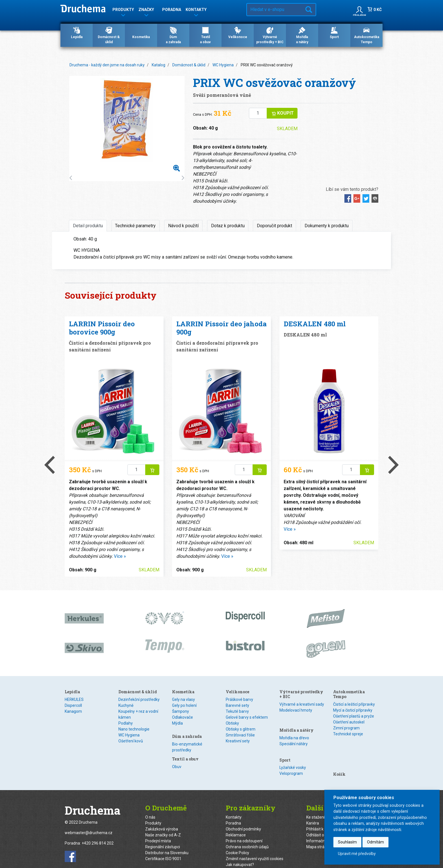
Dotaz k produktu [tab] (228, 226)
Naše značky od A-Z (163, 826)
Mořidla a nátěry (297, 720)
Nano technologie (134, 729)
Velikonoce (238, 32)
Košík (339, 744)
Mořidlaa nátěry (302, 35)
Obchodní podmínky (243, 820)
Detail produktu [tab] (88, 226)
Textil (231, 705)
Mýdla (177, 723)
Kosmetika (141, 32)
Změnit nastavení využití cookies (255, 849)
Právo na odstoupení (244, 832)
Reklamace (236, 826)
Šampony (181, 711)
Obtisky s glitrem (241, 753)
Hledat (309, 10)
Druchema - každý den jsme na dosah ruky (107, 65)
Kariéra (313, 814)
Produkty (153, 814)
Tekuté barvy (237, 735)
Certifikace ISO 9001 (163, 849)
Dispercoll (73, 705)
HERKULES (74, 699)
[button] (359, 10)
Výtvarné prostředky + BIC (270, 35)
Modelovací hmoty (296, 710)
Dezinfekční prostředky (139, 699)
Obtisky (232, 747)
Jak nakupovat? (240, 855)
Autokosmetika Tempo (367, 35)
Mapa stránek (319, 838)
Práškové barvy (239, 723)
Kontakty (234, 808)
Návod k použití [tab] (183, 226)
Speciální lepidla (79, 717)
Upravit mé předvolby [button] (357, 854)
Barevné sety (237, 729)
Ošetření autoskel (349, 722)
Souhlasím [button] (347, 842)
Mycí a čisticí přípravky (353, 710)
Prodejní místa (158, 832)
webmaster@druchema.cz (89, 824)
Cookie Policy (237, 843)
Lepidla (77, 32)
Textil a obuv (239, 692)
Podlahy (126, 723)
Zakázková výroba (162, 820)
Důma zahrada (173, 35)
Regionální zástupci (163, 838)
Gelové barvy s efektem (247, 741)
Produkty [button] (123, 11)
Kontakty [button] (196, 11)
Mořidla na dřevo (294, 728)
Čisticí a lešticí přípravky (354, 704)
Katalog (158, 65)
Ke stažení (315, 808)
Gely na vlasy (184, 699)
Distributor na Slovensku (167, 843)
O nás (150, 808)
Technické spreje (348, 734)
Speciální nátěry (294, 734)
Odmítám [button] (375, 842)
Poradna (172, 10)
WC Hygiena (223, 65)
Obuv (230, 699)
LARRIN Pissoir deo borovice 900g (102, 328)
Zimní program (346, 728)
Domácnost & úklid (109, 35)
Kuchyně (126, 705)
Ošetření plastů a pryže (354, 716)
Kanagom (73, 711)
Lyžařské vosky (293, 751)
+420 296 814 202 (98, 834)
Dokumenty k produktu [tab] (327, 226)
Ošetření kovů (131, 741)
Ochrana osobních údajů (247, 838)
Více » (120, 556)
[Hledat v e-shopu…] (274, 10)
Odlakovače (183, 717)
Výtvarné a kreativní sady (302, 704)
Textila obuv (205, 35)
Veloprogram (291, 757)
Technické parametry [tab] (135, 226)
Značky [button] (146, 11)
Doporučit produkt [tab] (274, 226)
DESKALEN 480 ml (315, 324)
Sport (334, 32)
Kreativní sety (238, 764)
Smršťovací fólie (240, 758)
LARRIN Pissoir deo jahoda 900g (221, 328)
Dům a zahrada (187, 733)
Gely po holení (184, 705)
